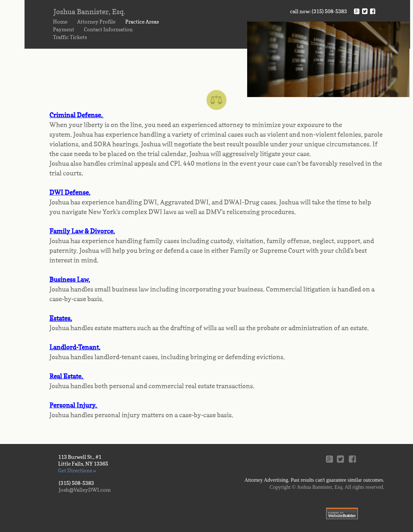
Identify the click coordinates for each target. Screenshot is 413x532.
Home (60, 22)
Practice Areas (142, 22)
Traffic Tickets (70, 37)
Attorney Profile (96, 22)
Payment (64, 29)
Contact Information (108, 29)
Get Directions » (77, 470)
